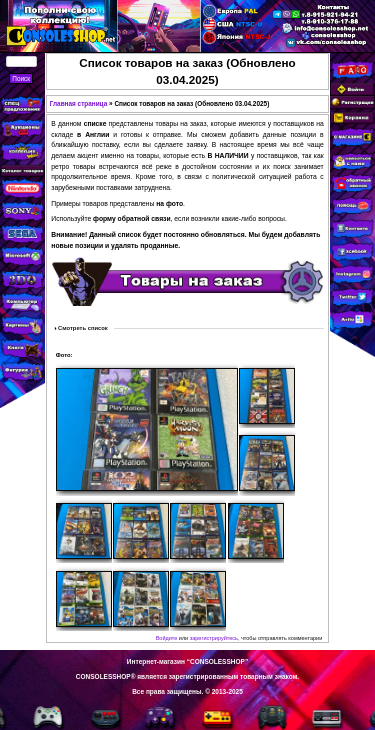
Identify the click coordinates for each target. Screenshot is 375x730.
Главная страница (79, 103)
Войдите (167, 638)
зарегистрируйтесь (214, 638)
